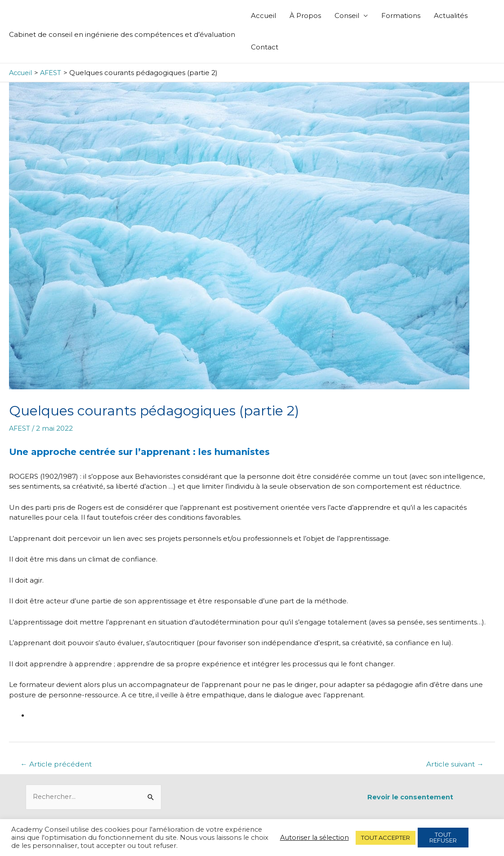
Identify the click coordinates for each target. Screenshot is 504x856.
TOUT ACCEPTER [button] (386, 838)
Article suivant (453, 764)
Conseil (347, 16)
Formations (401, 16)
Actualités (451, 16)
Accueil (263, 16)
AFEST (20, 428)
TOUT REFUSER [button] (443, 837)
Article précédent (57, 764)
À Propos (305, 16)
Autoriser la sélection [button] (314, 838)
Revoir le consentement (410, 797)
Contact (265, 47)
